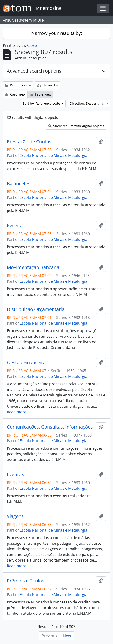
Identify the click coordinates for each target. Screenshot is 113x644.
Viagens (15, 516)
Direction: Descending (87, 103)
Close (32, 45)
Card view (15, 94)
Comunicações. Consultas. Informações (50, 427)
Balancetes (19, 184)
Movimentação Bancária (33, 267)
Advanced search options (34, 71)
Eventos (15, 474)
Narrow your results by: (57, 33)
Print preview (18, 85)
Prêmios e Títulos (26, 581)
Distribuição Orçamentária (36, 309)
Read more (17, 412)
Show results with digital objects (76, 126)
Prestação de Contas (29, 142)
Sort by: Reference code (42, 103)
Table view (40, 94)
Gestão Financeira (26, 363)
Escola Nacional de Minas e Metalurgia (53, 155)
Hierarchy (47, 85)
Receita (15, 226)
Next (67, 636)
